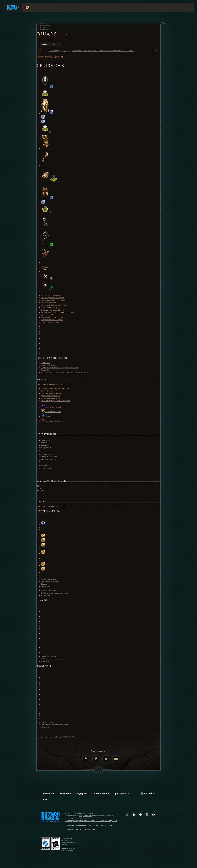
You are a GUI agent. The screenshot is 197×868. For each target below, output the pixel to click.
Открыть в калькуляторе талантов (51, 384)
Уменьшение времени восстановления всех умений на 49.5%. (65, 373)
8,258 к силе (46, 363)
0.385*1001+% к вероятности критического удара (60, 368)
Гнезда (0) (45, 370)
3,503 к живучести (48, 365)
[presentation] (12, 8)
